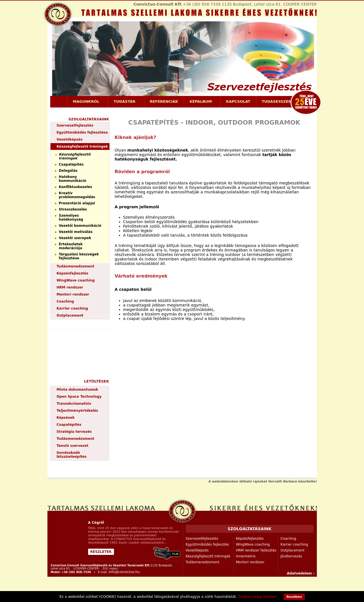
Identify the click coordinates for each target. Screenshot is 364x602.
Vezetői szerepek (75, 238)
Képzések (66, 418)
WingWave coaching (76, 280)
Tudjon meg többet (258, 597)
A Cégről (96, 523)
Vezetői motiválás (76, 232)
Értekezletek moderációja (71, 246)
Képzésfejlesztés (73, 273)
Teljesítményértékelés (77, 411)
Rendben (294, 597)
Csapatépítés (71, 164)
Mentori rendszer (73, 294)
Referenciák (164, 101)
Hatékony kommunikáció (73, 179)
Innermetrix (246, 556)
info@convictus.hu (124, 572)
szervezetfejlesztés (182, 511)
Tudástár (125, 102)
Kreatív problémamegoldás (77, 195)
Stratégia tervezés (74, 432)
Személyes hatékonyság (71, 218)
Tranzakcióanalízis (74, 404)
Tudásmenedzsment (75, 266)
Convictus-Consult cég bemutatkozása (167, 553)
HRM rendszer (70, 287)
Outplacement (70, 315)
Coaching (65, 301)
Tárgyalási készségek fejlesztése (79, 256)
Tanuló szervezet (73, 446)
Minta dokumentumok (77, 390)
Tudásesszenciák (282, 102)
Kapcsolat (238, 101)
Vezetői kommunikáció (80, 226)
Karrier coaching (72, 308)
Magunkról (86, 102)
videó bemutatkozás (82, 348)
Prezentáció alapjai (77, 203)
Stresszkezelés (73, 209)
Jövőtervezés (291, 556)
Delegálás (68, 171)
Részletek (101, 552)
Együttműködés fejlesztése (82, 132)
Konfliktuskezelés (76, 187)
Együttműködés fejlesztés (207, 544)
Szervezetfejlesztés (75, 125)
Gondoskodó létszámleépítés (72, 455)
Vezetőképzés (70, 139)
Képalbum (201, 102)
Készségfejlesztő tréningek (82, 147)
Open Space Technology (79, 397)
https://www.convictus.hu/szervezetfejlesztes (182, 60)
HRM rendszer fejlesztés (256, 550)
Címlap (59, 102)
